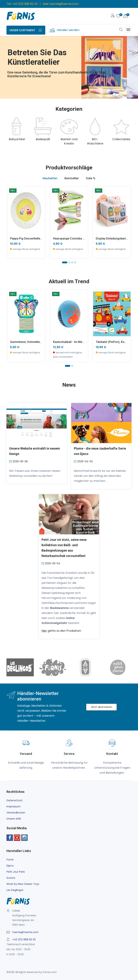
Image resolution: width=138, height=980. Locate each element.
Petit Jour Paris (16, 872)
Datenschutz (15, 800)
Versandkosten (16, 813)
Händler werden (68, 30)
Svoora (11, 878)
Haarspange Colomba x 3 (70, 239)
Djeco (10, 866)
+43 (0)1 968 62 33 (25, 4)
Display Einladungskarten (112, 239)
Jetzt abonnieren (101, 707)
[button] (65, 262)
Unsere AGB (14, 819)
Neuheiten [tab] (50, 178)
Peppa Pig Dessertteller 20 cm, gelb (34, 239)
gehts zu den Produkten (61, 631)
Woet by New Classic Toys (23, 884)
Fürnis (10, 860)
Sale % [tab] (91, 178)
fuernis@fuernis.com (64, 4)
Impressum (14, 806)
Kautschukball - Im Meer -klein (73, 342)
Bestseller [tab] (72, 178)
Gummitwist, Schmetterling (28, 342)
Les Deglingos (15, 890)
